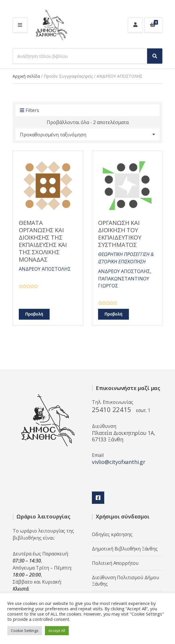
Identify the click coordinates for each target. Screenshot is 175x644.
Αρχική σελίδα (26, 76)
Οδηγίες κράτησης (112, 534)
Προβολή (34, 314)
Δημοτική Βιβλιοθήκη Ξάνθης (125, 549)
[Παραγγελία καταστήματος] (87, 134)
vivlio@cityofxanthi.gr (119, 462)
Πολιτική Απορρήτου (115, 563)
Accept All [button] (57, 631)
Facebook (98, 498)
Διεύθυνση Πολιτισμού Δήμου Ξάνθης (126, 581)
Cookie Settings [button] (25, 631)
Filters (30, 111)
